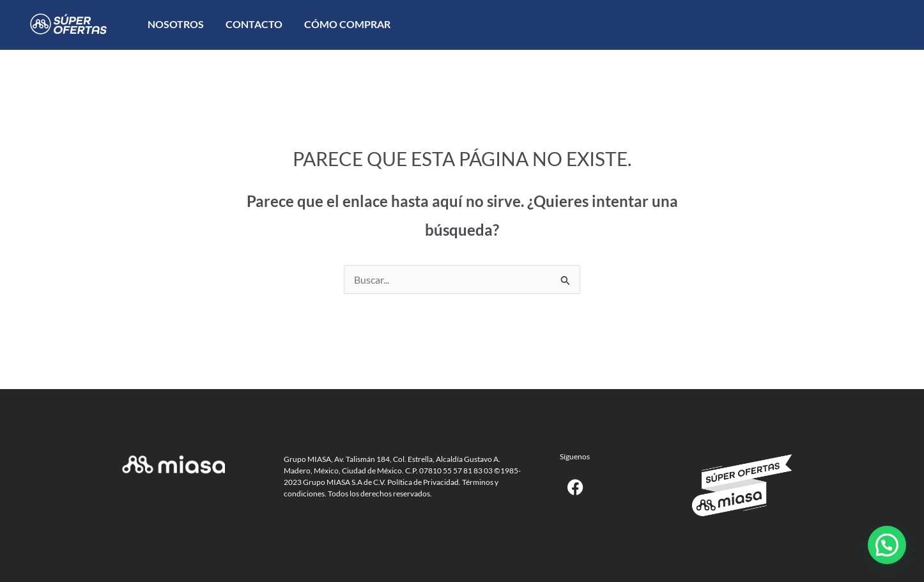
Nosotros (176, 24)
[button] (887, 545)
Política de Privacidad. (424, 482)
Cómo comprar (347, 24)
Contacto (254, 24)
